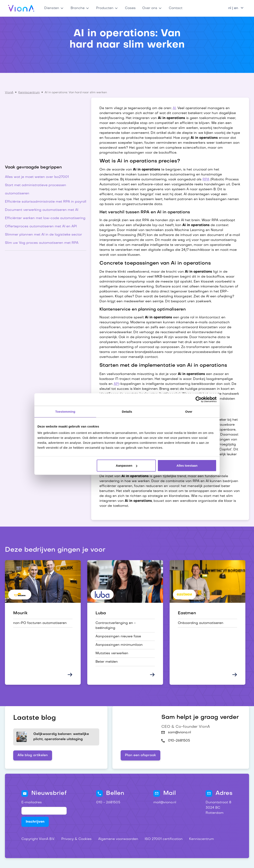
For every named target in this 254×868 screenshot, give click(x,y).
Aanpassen (127, 466)
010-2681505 (179, 741)
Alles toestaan (187, 466)
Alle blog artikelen (33, 755)
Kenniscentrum (29, 93)
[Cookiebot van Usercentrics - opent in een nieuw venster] (199, 399)
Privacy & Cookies (76, 839)
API (116, 384)
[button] (54, 8)
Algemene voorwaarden (118, 839)
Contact (176, 8)
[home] (21, 8)
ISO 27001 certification (164, 839)
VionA (9, 93)
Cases (130, 8)
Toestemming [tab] (65, 411)
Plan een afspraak (140, 755)
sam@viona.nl (179, 732)
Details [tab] (127, 411)
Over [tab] (189, 411)
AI (174, 108)
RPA (206, 180)
